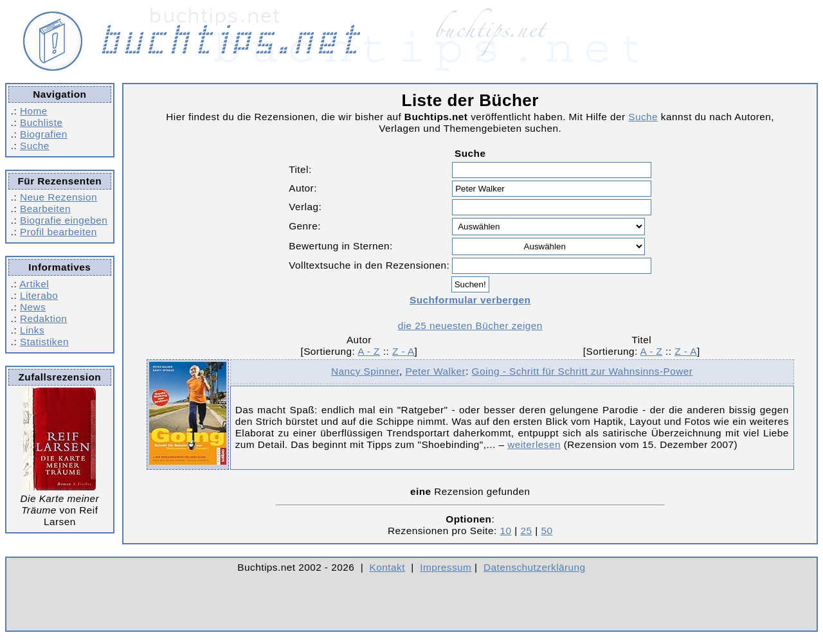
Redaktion (43, 318)
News (33, 307)
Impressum (446, 567)
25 (526, 531)
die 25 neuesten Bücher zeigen (470, 326)
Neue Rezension (59, 197)
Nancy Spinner (365, 371)
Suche (35, 146)
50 (547, 531)
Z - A (403, 351)
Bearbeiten (45, 209)
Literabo (39, 295)
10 (506, 531)
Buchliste (41, 122)
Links (32, 330)
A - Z (369, 351)
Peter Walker (435, 371)
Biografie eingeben (64, 220)
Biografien (44, 134)
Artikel (34, 284)
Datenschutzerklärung (535, 567)
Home (34, 111)
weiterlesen (534, 444)
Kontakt (387, 567)
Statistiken (44, 342)
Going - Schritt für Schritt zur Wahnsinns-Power (583, 371)
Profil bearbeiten (59, 232)
